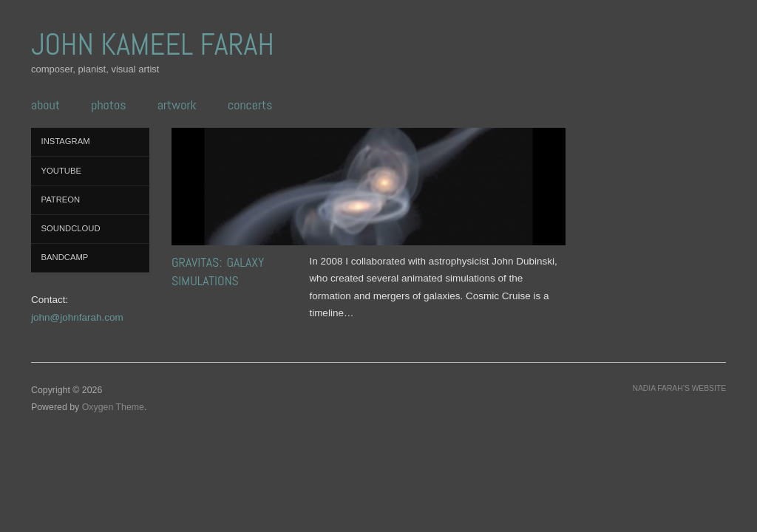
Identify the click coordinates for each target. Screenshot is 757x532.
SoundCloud (71, 228)
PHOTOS (108, 105)
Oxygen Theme (113, 407)
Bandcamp (65, 257)
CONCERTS (250, 105)
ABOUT (45, 105)
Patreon (61, 199)
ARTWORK (177, 105)
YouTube (61, 171)
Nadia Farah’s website (679, 388)
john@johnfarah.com (77, 317)
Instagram (66, 141)
